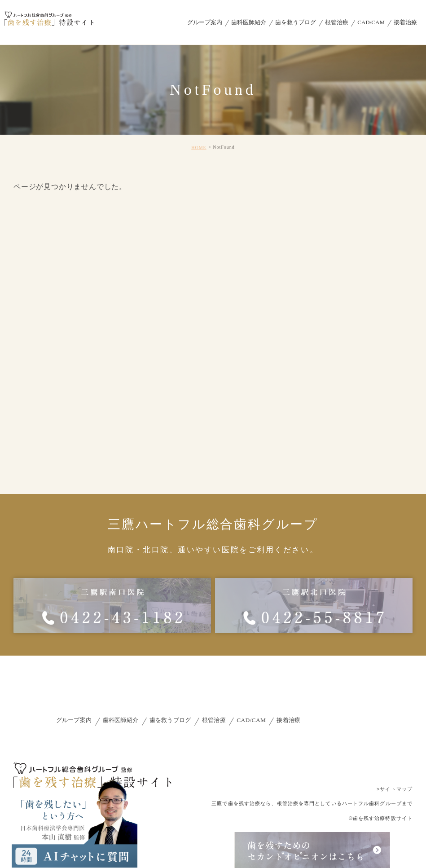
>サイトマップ (395, 789)
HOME (199, 148)
